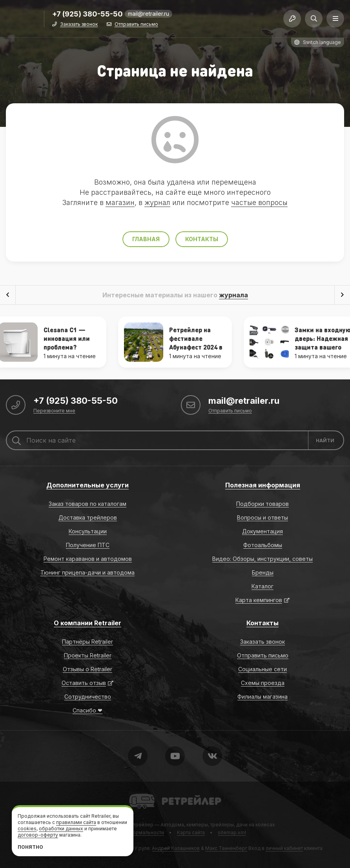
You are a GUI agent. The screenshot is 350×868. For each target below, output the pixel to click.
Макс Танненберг (226, 848)
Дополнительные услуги (87, 485)
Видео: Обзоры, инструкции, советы (262, 559)
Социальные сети (262, 669)
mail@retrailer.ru (149, 14)
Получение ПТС (88, 545)
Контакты (202, 239)
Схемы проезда (263, 683)
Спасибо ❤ (87, 710)
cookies (27, 829)
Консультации (88, 531)
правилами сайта (76, 822)
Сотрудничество (88, 697)
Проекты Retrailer (88, 655)
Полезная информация (263, 485)
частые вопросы (259, 202)
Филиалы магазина (262, 697)
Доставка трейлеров (88, 517)
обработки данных (61, 829)
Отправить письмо (136, 25)
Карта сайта (191, 832)
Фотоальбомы (263, 545)
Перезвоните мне (54, 411)
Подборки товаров (262, 504)
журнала (233, 295)
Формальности (146, 832)
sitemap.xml (232, 832)
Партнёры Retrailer (87, 642)
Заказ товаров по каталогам (87, 504)
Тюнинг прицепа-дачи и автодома (87, 572)
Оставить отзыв (84, 683)
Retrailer (139, 793)
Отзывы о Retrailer (87, 669)
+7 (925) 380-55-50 (87, 14)
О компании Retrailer (87, 623)
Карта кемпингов (259, 600)
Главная (146, 239)
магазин (120, 202)
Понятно (30, 847)
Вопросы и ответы (262, 517)
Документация (262, 531)
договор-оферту (38, 835)
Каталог (262, 586)
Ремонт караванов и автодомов (88, 559)
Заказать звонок (79, 25)
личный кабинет (284, 848)
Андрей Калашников (176, 848)
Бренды (263, 572)
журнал (157, 202)
